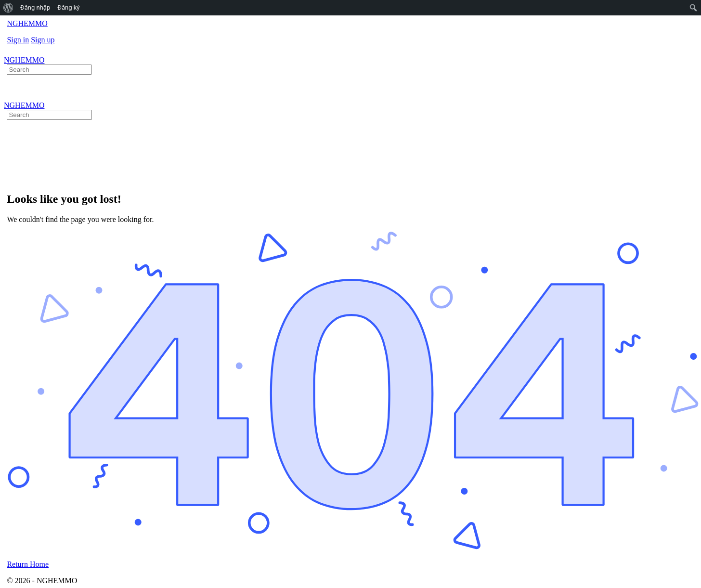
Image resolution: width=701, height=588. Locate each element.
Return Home (28, 564)
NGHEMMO (24, 60)
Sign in (18, 40)
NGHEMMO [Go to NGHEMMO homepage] (27, 23)
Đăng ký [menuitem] (68, 7)
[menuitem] (8, 8)
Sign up (43, 40)
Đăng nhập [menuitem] (35, 7)
